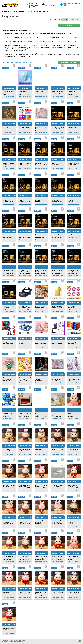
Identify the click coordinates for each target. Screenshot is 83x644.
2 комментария (56, 419)
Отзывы (39, 11)
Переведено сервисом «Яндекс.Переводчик (13, 641)
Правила (69, 25)
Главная (4, 19)
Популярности (74, 19)
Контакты (45, 11)
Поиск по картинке (19, 11)
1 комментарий (8, 132)
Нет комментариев (9, 97)
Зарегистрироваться (69, 4)
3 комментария (8, 419)
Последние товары (7, 11)
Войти (79, 4)
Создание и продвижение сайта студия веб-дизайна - (63, 641)
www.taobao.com (33, 41)
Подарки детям (30, 11)
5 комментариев (40, 311)
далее (28, 309)
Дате (63, 19)
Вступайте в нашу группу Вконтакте (51, 5)
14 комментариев (73, 97)
